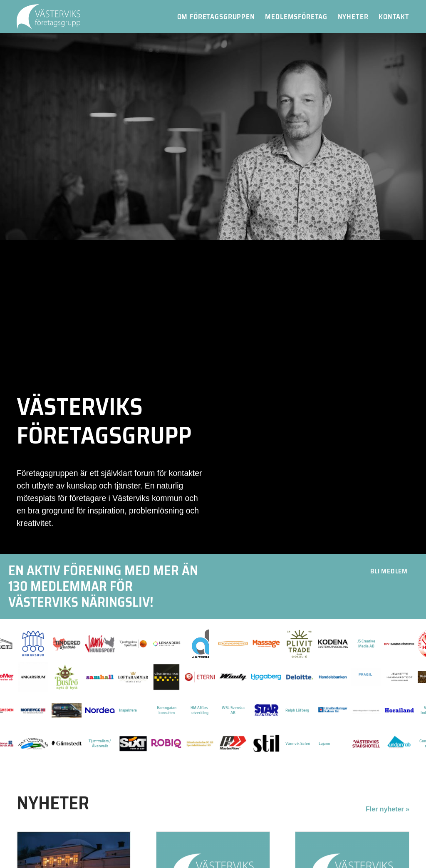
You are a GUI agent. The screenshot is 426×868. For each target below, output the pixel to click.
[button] (389, 571)
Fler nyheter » (388, 809)
